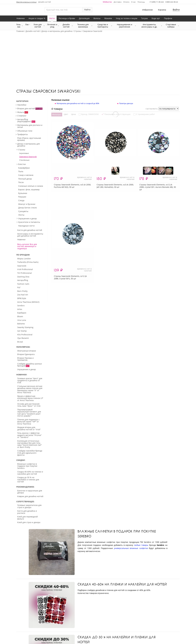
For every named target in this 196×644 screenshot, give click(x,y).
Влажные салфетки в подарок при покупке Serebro (117, 534)
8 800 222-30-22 (172, 2)
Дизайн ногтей (45, 2)
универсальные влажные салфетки (131, 548)
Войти (176, 10)
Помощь (141, 2)
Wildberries (107, 2)
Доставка (118, 2)
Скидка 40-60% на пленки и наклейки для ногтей (122, 584)
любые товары (141, 545)
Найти (87, 10)
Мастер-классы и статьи (26, 2)
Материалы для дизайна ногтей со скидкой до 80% (78, 103)
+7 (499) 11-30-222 (157, 2)
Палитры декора (126, 103)
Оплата (126, 2)
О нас (133, 2)
